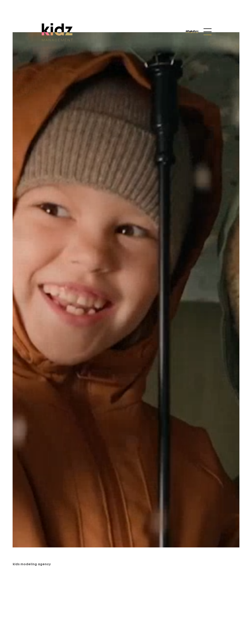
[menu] (199, 32)
